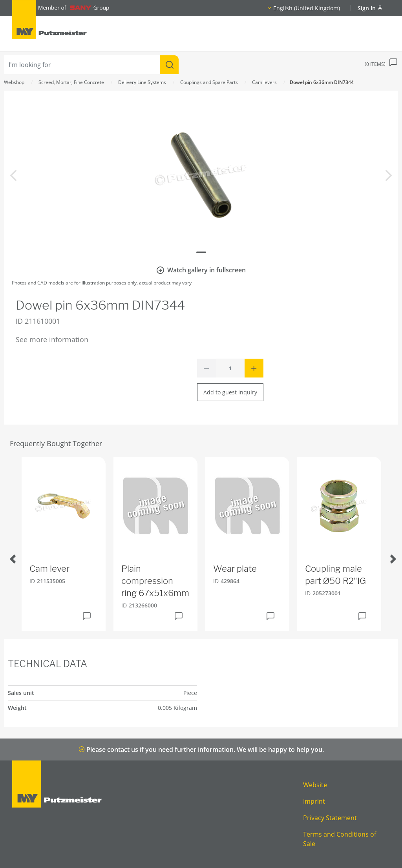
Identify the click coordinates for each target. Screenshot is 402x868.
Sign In (370, 8)
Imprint (314, 801)
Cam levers (264, 82)
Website (315, 785)
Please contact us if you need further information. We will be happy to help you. (201, 749)
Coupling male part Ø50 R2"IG (335, 575)
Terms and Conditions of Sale (340, 839)
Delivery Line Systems (142, 82)
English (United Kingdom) (307, 8)
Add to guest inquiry (230, 392)
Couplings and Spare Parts (209, 82)
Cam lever (49, 569)
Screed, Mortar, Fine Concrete (71, 82)
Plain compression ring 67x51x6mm (155, 581)
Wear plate (235, 569)
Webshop (14, 82)
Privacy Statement (330, 818)
